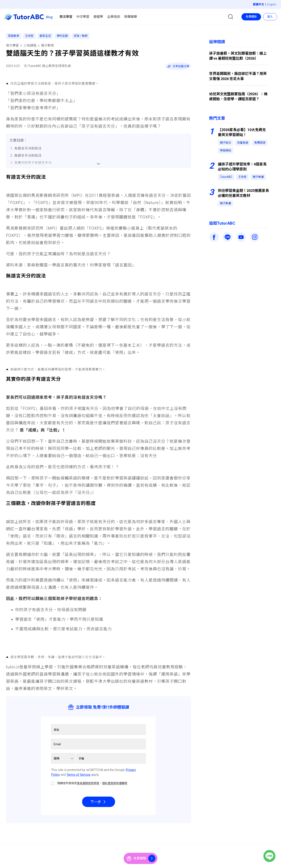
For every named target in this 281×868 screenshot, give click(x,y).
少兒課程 (30, 46)
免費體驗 (251, 17)
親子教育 (48, 46)
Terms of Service (78, 775)
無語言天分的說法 (28, 156)
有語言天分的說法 (28, 148)
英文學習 (12, 46)
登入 (270, 17)
